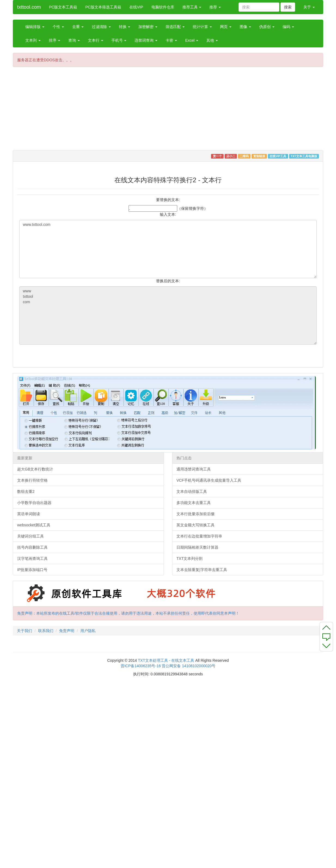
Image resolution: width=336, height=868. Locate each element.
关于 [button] (309, 7)
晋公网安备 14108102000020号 (189, 666)
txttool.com (29, 7)
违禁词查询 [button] (146, 40)
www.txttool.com (168, 249)
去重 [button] (78, 27)
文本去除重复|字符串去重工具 (202, 570)
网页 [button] (226, 27)
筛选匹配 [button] (175, 27)
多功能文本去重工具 (194, 503)
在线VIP (136, 7)
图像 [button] (245, 27)
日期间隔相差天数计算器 (197, 547)
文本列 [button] (33, 40)
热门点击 (184, 458)
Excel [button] (192, 40)
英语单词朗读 (29, 514)
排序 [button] (54, 40)
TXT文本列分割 (190, 559)
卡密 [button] (171, 40)
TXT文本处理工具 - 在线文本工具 (166, 660)
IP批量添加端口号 (32, 570)
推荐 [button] (215, 7)
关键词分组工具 (30, 536)
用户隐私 (88, 631)
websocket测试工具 (34, 525)
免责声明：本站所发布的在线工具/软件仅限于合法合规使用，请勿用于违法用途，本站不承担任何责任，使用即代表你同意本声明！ (128, 613)
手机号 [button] (119, 40)
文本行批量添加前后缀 (196, 514)
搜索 (288, 7)
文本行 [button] (96, 40)
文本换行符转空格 (32, 480)
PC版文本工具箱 (63, 7)
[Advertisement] (127, 111)
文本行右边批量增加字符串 (199, 536)
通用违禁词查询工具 (194, 469)
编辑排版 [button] (35, 27)
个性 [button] (58, 27)
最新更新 (25, 458)
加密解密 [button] (148, 27)
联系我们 (46, 631)
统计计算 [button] (202, 27)
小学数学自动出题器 (34, 503)
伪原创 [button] (267, 27)
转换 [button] (125, 27)
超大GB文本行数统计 (35, 469)
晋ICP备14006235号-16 (141, 666)
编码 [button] (288, 27)
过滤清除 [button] (101, 27)
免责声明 (67, 631)
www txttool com (168, 315)
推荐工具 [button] (192, 7)
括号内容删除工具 (32, 547)
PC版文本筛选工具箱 (103, 7)
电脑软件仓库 (163, 7)
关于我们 (25, 631)
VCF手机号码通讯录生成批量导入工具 (209, 480)
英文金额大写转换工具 (196, 525)
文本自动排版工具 (192, 491)
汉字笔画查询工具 (32, 559)
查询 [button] (74, 40)
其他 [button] (212, 40)
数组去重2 (26, 491)
